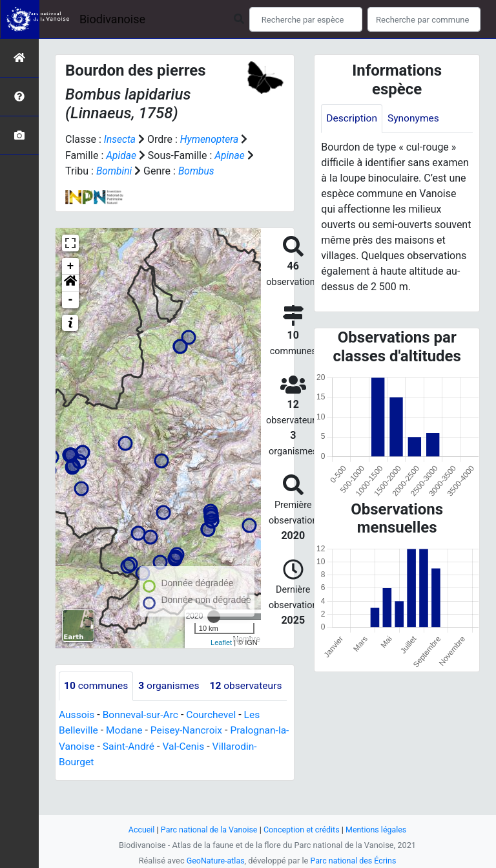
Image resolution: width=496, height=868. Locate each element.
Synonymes (415, 119)
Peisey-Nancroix (190, 758)
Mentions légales (379, 830)
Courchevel (215, 743)
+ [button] (71, 265)
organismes (171, 685)
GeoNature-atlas (214, 861)
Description (352, 119)
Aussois (77, 743)
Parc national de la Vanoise (207, 830)
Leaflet (221, 642)
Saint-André (142, 774)
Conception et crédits (303, 830)
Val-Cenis (198, 774)
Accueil (138, 830)
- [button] (71, 299)
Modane (126, 758)
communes (97, 685)
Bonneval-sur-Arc (142, 743)
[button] (70, 282)
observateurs (101, 714)
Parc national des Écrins (354, 861)
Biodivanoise (112, 19)
